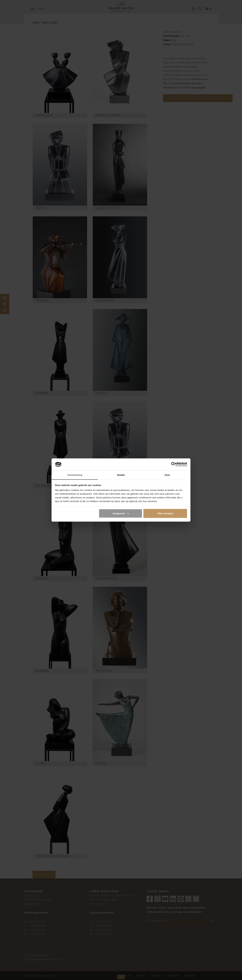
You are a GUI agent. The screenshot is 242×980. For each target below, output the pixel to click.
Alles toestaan (165, 513)
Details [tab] (121, 475)
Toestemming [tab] (75, 475)
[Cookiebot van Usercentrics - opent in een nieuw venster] (174, 464)
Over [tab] (167, 475)
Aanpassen (121, 513)
